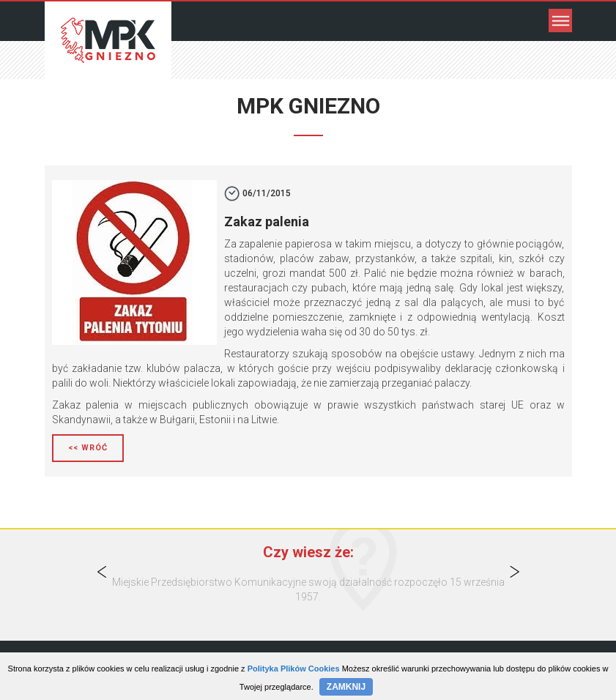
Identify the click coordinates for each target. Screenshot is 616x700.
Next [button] (514, 572)
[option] (308, 589)
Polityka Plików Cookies (294, 669)
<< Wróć (88, 448)
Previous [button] (102, 572)
